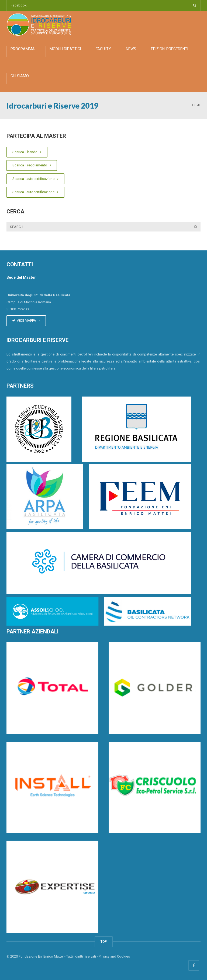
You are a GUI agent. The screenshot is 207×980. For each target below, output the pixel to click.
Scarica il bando (27, 152)
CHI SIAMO (20, 76)
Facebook (19, 5)
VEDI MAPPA (26, 320)
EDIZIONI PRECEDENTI (170, 49)
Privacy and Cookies (114, 956)
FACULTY (103, 49)
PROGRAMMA (23, 49)
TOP (104, 942)
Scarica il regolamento (32, 165)
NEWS (131, 49)
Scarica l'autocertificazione (35, 179)
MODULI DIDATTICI (65, 49)
